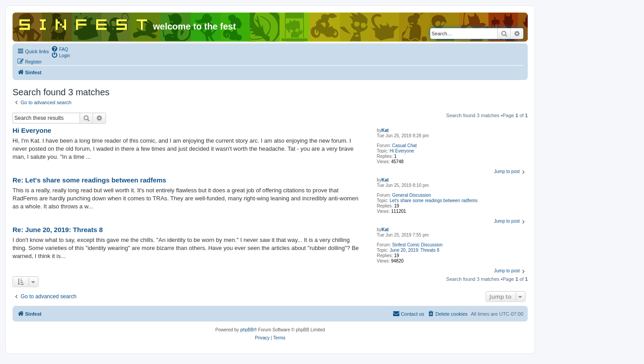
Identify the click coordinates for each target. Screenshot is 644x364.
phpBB (247, 330)
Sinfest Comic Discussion (417, 245)
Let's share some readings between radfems (433, 201)
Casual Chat (405, 146)
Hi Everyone (402, 151)
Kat (385, 130)
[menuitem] (59, 49)
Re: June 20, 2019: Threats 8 (58, 230)
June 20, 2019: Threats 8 (414, 250)
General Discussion (412, 195)
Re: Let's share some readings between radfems (89, 180)
